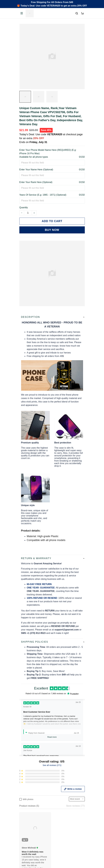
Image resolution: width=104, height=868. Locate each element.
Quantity (24, 207)
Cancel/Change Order (31, 852)
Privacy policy (26, 866)
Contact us (25, 837)
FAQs (22, 842)
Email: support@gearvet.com (34, 814)
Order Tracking (27, 833)
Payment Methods (29, 847)
